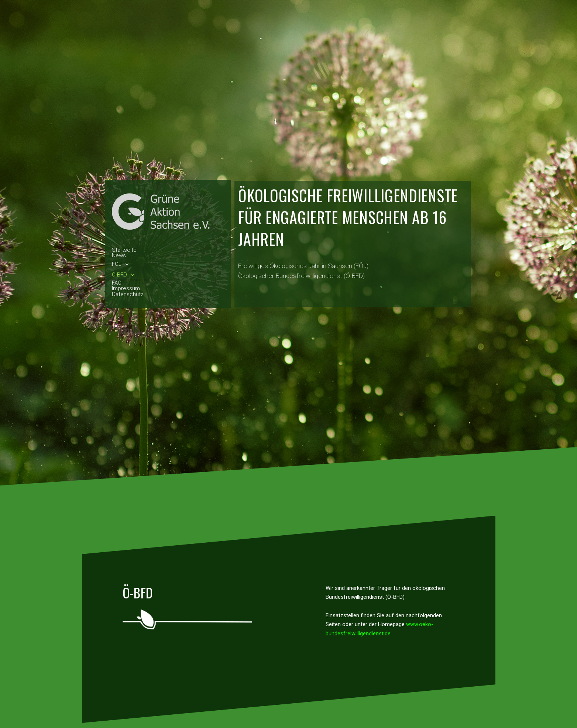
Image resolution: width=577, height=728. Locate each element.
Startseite (124, 250)
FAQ (117, 283)
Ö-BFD (123, 275)
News (119, 256)
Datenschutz (128, 295)
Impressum (126, 289)
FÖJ (120, 264)
